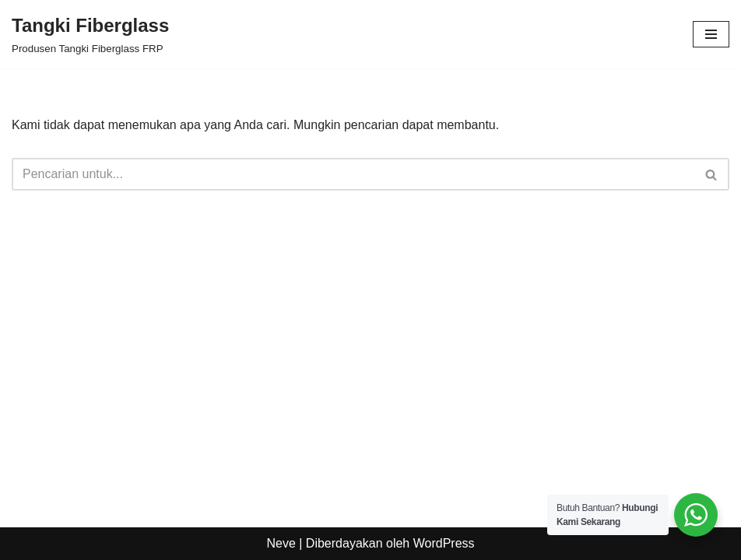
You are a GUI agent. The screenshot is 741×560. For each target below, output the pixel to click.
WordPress (444, 543)
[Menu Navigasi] (711, 34)
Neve (281, 543)
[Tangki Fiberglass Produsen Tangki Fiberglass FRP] (90, 34)
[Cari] (353, 174)
